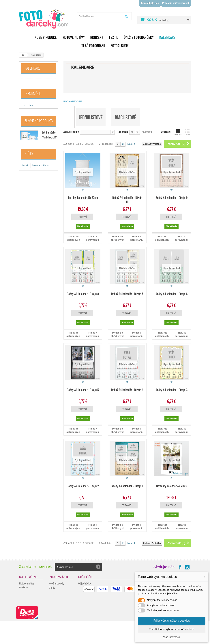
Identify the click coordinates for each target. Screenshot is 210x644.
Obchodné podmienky (38, 131)
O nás (29, 114)
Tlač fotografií (93, 45)
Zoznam (187, 132)
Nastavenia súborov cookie (92, 604)
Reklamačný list (57, 617)
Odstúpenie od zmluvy (60, 613)
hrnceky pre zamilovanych (34, 271)
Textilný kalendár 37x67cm (83, 198)
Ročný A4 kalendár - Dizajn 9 (172, 198)
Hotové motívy (74, 37)
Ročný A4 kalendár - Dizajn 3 (171, 390)
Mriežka (178, 132)
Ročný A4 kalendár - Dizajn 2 (83, 486)
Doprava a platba (35, 120)
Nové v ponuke (46, 37)
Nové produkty (56, 583)
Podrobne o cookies (59, 632)
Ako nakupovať (34, 125)
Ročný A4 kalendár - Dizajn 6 (172, 294)
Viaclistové (28, 86)
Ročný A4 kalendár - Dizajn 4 (127, 390)
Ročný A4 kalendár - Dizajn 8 (83, 294)
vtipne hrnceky (29, 260)
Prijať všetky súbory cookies (172, 621)
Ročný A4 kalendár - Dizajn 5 (83, 390)
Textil (114, 37)
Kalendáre (167, 37)
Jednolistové (29, 81)
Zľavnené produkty (39, 154)
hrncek (25, 249)
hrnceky (44, 254)
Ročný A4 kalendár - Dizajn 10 (127, 200)
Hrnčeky (97, 37)
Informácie (33, 103)
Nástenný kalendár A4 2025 (172, 486)
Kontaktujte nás (150, 3)
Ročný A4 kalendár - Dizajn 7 (127, 294)
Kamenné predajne (36, 136)
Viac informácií (172, 637)
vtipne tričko (48, 282)
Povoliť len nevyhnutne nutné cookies (171, 629)
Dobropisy (83, 587)
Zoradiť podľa (71, 132)
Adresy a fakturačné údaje (92, 592)
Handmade (25, 604)
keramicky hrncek (30, 282)
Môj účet (87, 577)
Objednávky (84, 583)
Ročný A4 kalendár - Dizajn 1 (127, 486)
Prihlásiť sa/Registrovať (176, 3)
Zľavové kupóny (86, 600)
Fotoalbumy (120, 45)
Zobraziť (123, 132)
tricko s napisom (30, 265)
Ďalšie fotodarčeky (139, 37)
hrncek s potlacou (41, 249)
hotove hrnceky (29, 254)
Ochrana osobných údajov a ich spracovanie (59, 624)
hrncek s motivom (30, 276)
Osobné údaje (85, 596)
